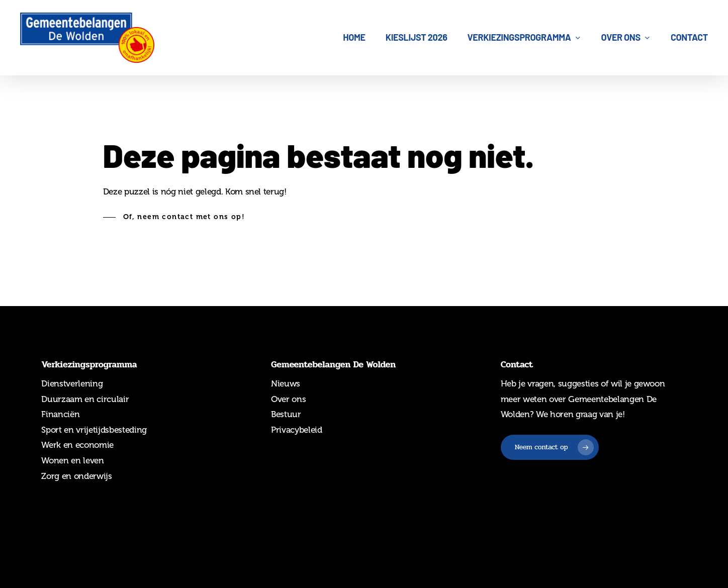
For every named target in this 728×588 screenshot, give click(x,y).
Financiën (60, 414)
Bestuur (286, 414)
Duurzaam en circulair (85, 399)
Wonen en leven (72, 460)
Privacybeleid (297, 430)
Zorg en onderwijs (76, 476)
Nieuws (286, 383)
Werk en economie (77, 445)
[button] (174, 217)
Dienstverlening (72, 383)
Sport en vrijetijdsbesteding (94, 430)
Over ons (288, 399)
